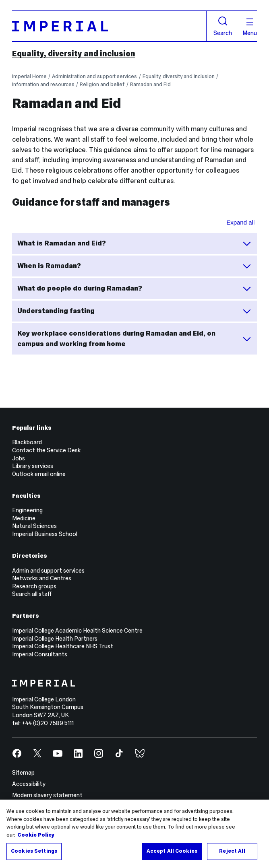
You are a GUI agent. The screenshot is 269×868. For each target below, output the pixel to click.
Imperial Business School (45, 534)
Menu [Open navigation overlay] (250, 27)
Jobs (19, 458)
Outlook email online (39, 474)
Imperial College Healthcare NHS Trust (63, 646)
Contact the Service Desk (46, 450)
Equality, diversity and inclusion (74, 54)
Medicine (24, 518)
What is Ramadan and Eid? (135, 243)
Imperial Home (29, 76)
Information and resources (43, 85)
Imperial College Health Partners (55, 639)
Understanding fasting (135, 311)
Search (223, 26)
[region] (134, 834)
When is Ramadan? (135, 266)
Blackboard (27, 442)
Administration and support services (94, 76)
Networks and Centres (42, 578)
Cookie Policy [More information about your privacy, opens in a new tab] (36, 835)
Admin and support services (48, 571)
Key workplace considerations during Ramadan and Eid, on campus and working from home (135, 339)
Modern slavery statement (47, 795)
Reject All (232, 851)
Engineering (27, 510)
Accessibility (29, 784)
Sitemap (23, 773)
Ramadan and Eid (150, 85)
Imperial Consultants (40, 654)
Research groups (34, 586)
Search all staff (32, 594)
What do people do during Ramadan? (135, 289)
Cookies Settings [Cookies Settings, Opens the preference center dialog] (34, 851)
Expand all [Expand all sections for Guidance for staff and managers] (240, 222)
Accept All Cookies (172, 851)
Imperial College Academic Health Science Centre (77, 631)
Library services (33, 466)
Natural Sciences (34, 526)
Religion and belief (102, 85)
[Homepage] (109, 26)
